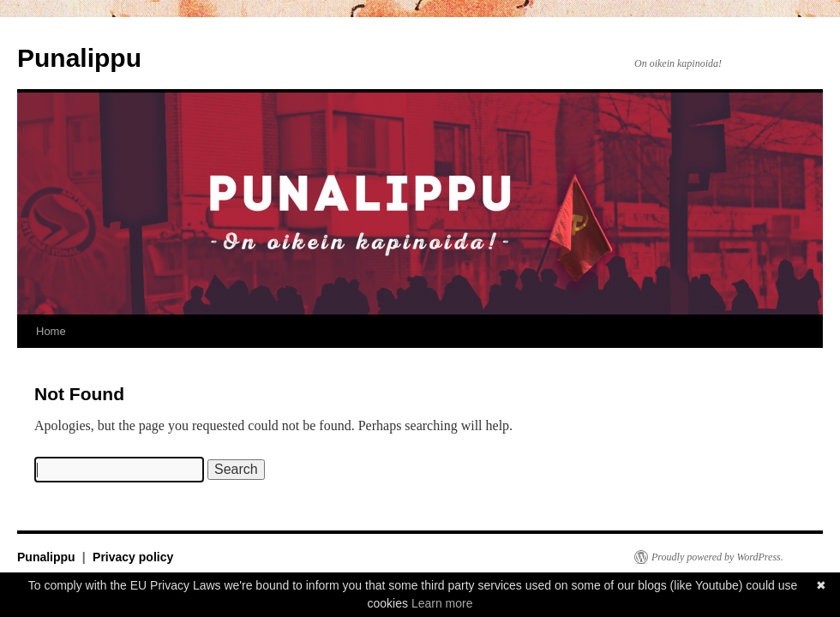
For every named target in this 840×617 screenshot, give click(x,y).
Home (51, 331)
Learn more (442, 603)
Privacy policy (133, 557)
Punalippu (79, 58)
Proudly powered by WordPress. (717, 557)
